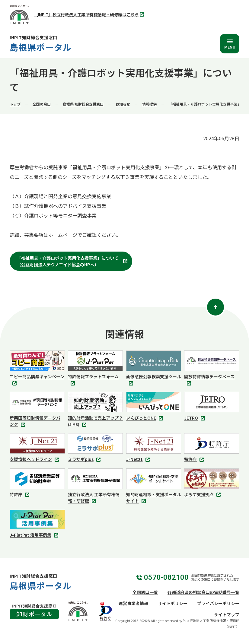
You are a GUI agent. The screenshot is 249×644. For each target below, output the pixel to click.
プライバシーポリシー (218, 603)
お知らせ (123, 104)
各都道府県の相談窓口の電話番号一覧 (203, 592)
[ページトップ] (215, 307)
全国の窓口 (42, 104)
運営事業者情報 (133, 603)
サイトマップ (227, 614)
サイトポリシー (173, 603)
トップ (15, 104)
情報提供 (149, 104)
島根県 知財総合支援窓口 (83, 104)
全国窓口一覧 (145, 592)
